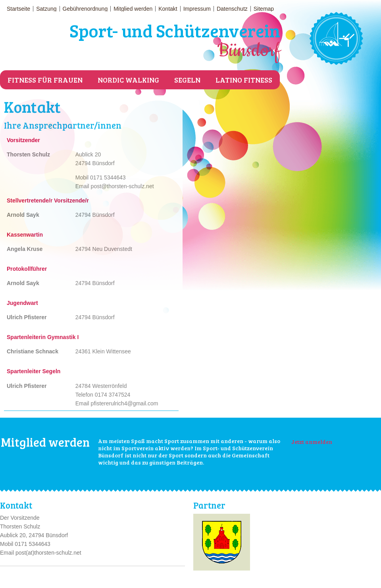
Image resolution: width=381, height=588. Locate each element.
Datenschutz (232, 9)
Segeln (187, 80)
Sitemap (264, 9)
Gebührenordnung (85, 9)
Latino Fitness (244, 80)
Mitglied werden (133, 9)
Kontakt (168, 9)
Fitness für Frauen (45, 80)
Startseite (18, 9)
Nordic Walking (128, 80)
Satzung (46, 9)
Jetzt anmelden (312, 442)
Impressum (197, 9)
